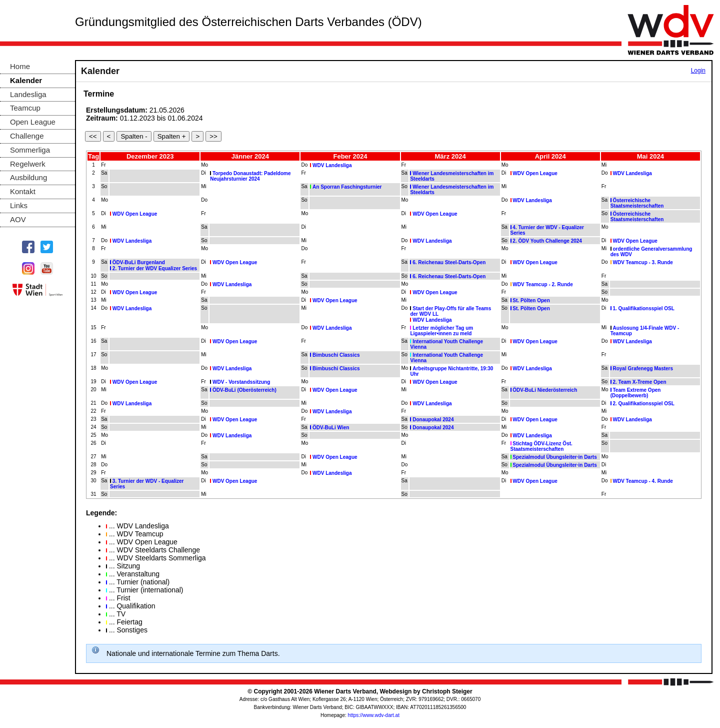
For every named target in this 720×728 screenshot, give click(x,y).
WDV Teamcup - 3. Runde (642, 262)
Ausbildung (28, 177)
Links (19, 205)
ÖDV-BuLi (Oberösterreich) (244, 390)
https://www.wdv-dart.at (374, 715)
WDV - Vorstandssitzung (241, 382)
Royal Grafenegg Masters (643, 369)
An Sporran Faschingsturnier (347, 187)
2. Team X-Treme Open (639, 382)
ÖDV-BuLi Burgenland (139, 262)
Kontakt (23, 191)
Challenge (27, 136)
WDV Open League (535, 173)
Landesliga (28, 94)
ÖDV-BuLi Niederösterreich (545, 390)
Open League (33, 122)
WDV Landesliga (332, 165)
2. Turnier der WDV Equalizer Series (155, 268)
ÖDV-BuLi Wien (331, 428)
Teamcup (25, 108)
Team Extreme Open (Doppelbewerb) (636, 393)
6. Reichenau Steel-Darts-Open (449, 262)
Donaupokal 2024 (433, 420)
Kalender (26, 80)
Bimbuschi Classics (336, 355)
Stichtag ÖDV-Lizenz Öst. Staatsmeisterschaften (541, 446)
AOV (18, 219)
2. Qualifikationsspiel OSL (643, 404)
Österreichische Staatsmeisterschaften (637, 203)
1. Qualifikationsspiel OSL (643, 308)
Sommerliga (30, 150)
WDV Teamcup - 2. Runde (542, 284)
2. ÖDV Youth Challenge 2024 (547, 241)
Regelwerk (28, 164)
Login (698, 71)
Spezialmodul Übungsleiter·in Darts (554, 457)
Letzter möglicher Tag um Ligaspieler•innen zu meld (441, 331)
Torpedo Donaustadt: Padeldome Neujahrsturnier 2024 (250, 176)
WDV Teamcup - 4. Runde (642, 481)
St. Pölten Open (531, 300)
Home (20, 66)
